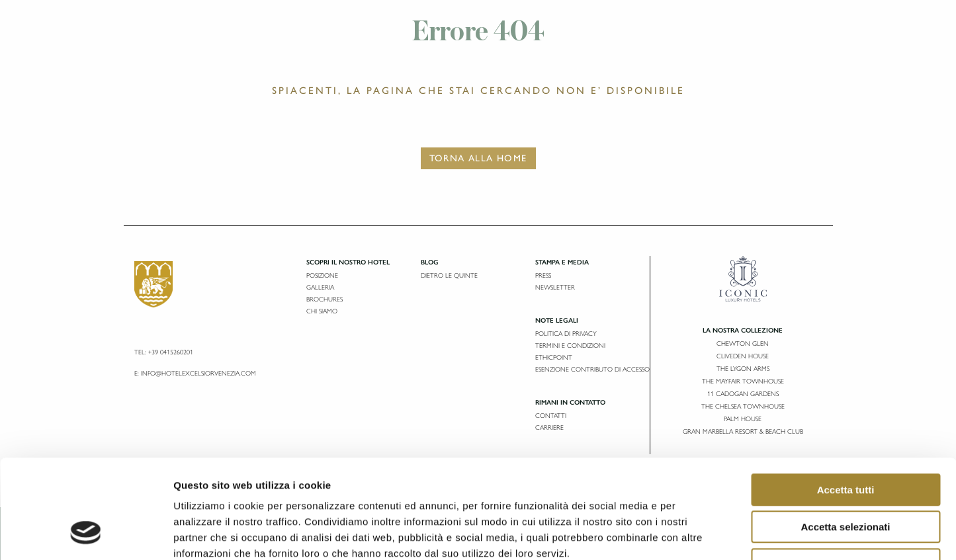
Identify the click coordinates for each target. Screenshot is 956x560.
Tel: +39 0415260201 (164, 352)
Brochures (325, 299)
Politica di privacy (566, 334)
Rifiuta (846, 476)
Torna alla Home (478, 158)
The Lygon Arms (743, 369)
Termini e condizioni (570, 345)
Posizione (322, 275)
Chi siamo (322, 311)
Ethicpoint (554, 357)
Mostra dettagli (696, 534)
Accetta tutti (846, 402)
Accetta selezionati (845, 439)
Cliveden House (743, 356)
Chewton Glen (743, 343)
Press (543, 275)
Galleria (320, 287)
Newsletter (555, 287)
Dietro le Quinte (449, 275)
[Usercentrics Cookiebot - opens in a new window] (86, 534)
